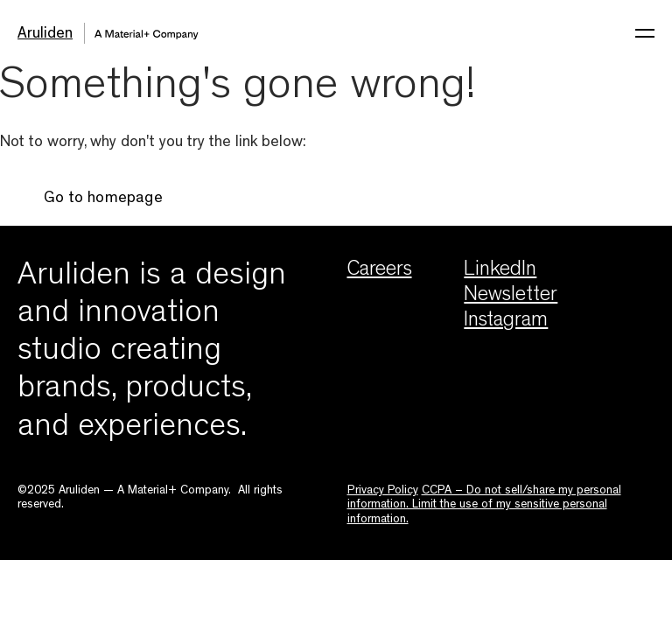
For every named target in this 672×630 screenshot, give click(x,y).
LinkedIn (500, 271)
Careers (380, 271)
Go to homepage (103, 199)
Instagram (506, 322)
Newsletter (511, 297)
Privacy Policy (383, 491)
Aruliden (45, 35)
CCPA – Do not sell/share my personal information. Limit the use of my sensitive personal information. (484, 505)
